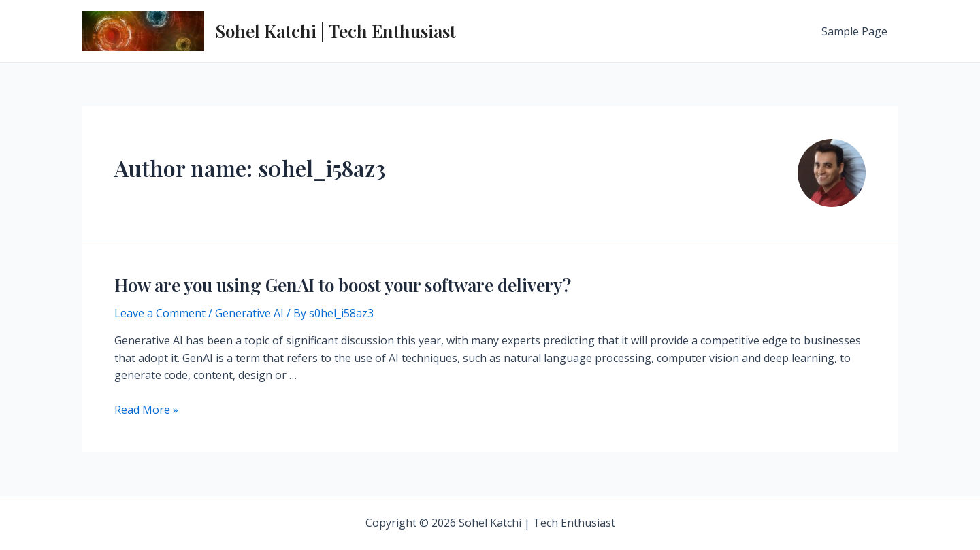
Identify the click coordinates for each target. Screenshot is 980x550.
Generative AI (249, 313)
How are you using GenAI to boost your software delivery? (343, 285)
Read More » (146, 410)
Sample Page (854, 31)
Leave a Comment (160, 313)
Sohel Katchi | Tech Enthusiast (336, 31)
